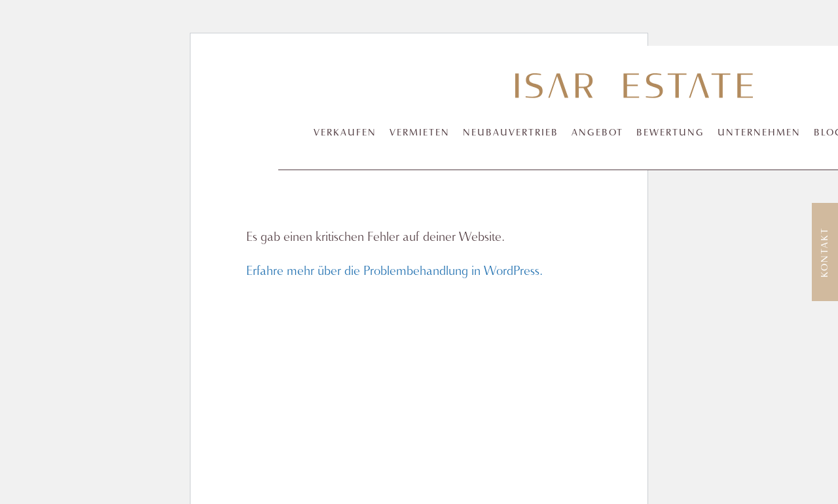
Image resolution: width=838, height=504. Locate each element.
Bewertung (670, 133)
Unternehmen (759, 133)
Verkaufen (345, 133)
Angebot (597, 133)
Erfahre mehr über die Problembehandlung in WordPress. (394, 271)
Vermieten (420, 133)
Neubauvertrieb (511, 133)
